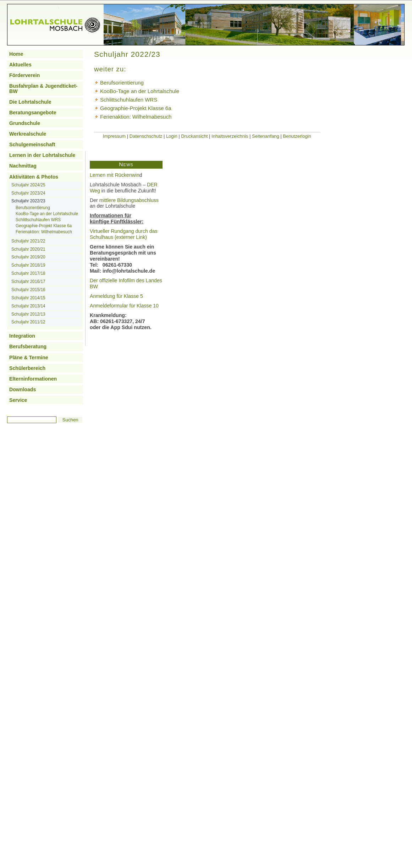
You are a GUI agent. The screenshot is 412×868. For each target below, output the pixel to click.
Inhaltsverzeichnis (230, 136)
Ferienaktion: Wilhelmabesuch (44, 232)
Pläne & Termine (29, 357)
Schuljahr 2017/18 (28, 273)
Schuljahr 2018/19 (28, 265)
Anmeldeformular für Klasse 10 (124, 306)
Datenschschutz (146, 136)
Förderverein (24, 75)
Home (16, 54)
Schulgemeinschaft (32, 144)
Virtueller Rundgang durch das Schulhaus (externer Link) (124, 234)
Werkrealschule (28, 134)
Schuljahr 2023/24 (28, 193)
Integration (22, 336)
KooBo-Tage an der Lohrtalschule (47, 214)
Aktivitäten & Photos (34, 177)
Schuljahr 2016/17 (28, 282)
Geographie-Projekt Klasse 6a (44, 226)
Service (18, 400)
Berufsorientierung (33, 208)
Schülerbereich (27, 368)
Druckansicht (194, 136)
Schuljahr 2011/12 (28, 322)
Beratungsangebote (33, 113)
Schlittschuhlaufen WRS (38, 220)
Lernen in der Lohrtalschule (42, 155)
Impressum (114, 136)
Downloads (23, 389)
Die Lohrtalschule (30, 102)
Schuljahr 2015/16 (28, 290)
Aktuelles (20, 65)
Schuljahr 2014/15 (28, 298)
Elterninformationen (33, 379)
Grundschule (25, 123)
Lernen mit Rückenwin (115, 175)
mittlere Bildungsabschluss (129, 200)
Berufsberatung (28, 346)
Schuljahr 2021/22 (28, 241)
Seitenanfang (266, 136)
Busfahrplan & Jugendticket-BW (43, 88)
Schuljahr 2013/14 (28, 306)
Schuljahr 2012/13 (28, 314)
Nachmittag (23, 166)
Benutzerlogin (297, 136)
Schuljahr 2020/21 (28, 249)
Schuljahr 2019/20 (28, 257)
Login (172, 136)
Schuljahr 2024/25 (28, 185)
